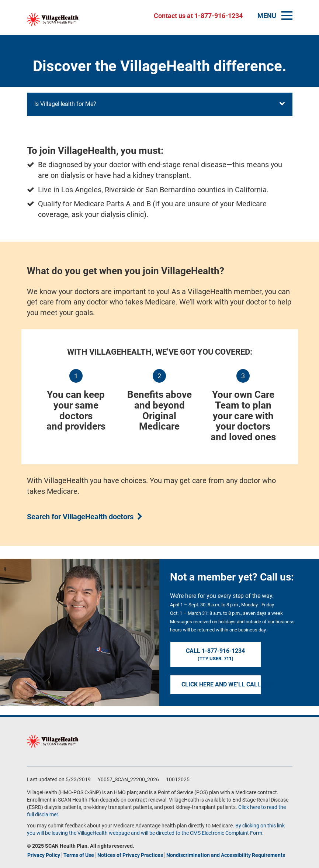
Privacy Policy (44, 855)
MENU (275, 16)
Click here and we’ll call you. (221, 684)
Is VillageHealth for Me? (160, 104)
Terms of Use (79, 855)
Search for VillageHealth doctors (80, 517)
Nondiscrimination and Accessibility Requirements (226, 855)
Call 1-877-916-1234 (216, 655)
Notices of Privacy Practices (130, 855)
